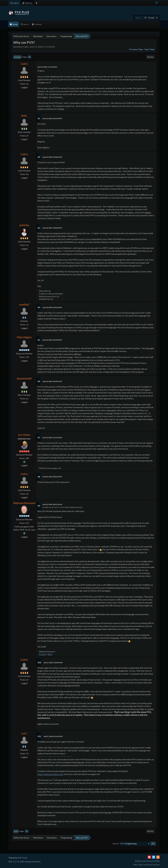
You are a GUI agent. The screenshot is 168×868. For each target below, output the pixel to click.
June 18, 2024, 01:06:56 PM (52, 307)
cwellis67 (24, 305)
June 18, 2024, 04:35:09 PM (52, 340)
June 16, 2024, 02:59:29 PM (52, 118)
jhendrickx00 (24, 378)
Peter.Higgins (24, 337)
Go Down (17, 57)
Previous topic (136, 49)
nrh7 (24, 733)
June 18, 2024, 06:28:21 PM (52, 381)
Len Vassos (24, 435)
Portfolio (43, 654)
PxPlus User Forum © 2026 (147, 861)
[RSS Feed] (158, 857)
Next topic (150, 49)
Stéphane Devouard (24, 503)
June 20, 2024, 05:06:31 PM (52, 477)
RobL (24, 116)
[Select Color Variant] (157, 3)
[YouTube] (149, 857)
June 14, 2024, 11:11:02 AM (47, 67)
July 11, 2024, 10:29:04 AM (53, 663)
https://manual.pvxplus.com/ (50, 774)
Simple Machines (33, 861)
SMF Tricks (23, 858)
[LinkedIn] (154, 857)
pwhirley (24, 225)
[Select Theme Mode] (37, 3)
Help (135, 865)
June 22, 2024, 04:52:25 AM (52, 504)
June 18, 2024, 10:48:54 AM (52, 157)
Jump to (115, 844)
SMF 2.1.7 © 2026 (16, 861)
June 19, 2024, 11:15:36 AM (52, 438)
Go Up (16, 831)
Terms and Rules (145, 865)
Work (50, 654)
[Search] (145, 18)
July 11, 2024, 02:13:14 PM (53, 736)
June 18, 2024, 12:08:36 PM (52, 228)
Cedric (24, 64)
